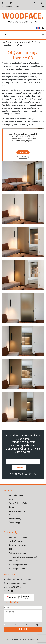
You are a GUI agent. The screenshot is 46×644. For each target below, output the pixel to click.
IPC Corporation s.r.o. (29, 640)
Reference (13, 561)
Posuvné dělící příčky (29, 42)
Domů (4, 42)
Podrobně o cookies (17, 553)
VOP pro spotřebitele (18, 565)
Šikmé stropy (14, 523)
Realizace (13, 42)
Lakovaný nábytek (17, 511)
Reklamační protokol (18, 537)
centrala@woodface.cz (13, 3)
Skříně (11, 507)
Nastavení (23, 157)
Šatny (11, 499)
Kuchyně (12, 527)
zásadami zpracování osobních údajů (26, 625)
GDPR (11, 549)
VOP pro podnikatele (18, 569)
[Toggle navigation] (5, 35)
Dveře (11, 515)
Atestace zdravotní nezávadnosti (23, 557)
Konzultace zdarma (17, 545)
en (40, 28)
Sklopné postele (16, 495)
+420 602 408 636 (12, 6)
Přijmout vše (23, 152)
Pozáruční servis (16, 541)
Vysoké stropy (15, 519)
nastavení (23, 143)
